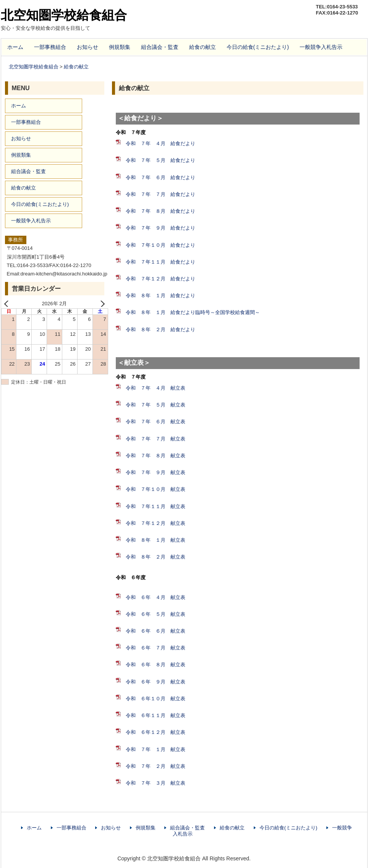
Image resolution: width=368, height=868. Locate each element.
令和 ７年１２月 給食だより (160, 279)
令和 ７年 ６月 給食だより (160, 177)
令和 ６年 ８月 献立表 (156, 665)
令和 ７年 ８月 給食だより (160, 211)
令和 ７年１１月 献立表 (156, 506)
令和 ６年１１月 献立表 (156, 715)
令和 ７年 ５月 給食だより (160, 160)
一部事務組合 (50, 47)
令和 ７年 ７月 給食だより (160, 194)
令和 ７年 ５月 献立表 (156, 405)
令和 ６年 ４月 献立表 (156, 597)
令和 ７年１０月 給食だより (160, 245)
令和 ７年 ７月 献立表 (156, 439)
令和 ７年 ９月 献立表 (156, 472)
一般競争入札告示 (321, 47)
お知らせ (88, 47)
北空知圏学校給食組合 (64, 15)
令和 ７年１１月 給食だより (160, 262)
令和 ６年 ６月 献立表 (156, 631)
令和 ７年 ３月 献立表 (156, 783)
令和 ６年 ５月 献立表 (156, 614)
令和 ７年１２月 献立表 (156, 523)
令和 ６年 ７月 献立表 (156, 648)
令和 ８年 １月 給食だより (160, 296)
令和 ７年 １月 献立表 (156, 749)
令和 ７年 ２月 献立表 (156, 766)
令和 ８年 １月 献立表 (156, 540)
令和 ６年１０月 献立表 (156, 699)
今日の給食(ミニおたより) (258, 47)
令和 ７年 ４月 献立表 (156, 388)
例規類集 (120, 47)
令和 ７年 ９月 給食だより (160, 228)
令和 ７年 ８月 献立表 (156, 456)
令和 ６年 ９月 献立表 (156, 682)
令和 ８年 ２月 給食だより (160, 330)
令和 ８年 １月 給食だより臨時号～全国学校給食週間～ (193, 312)
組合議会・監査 (160, 47)
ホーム (15, 47)
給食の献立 (203, 47)
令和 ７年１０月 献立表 (156, 489)
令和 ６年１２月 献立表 (156, 732)
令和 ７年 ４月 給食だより (160, 143)
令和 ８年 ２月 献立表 (156, 557)
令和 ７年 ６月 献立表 (156, 422)
